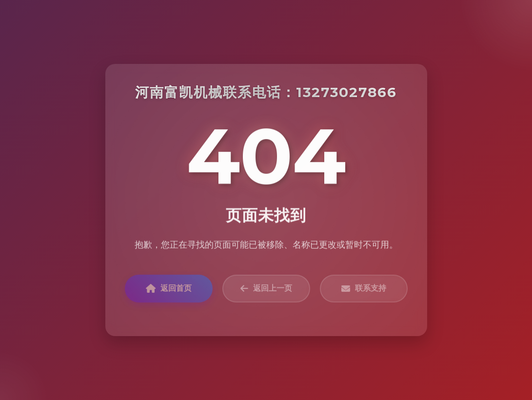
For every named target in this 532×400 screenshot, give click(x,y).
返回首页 (169, 290)
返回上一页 (266, 290)
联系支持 (364, 290)
